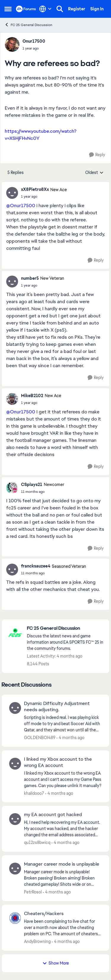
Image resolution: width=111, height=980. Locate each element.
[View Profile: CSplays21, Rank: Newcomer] (12, 488)
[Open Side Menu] (8, 9)
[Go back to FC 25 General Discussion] (65, 628)
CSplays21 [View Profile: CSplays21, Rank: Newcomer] (32, 485)
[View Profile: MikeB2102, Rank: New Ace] (12, 399)
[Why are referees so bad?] (44, 196)
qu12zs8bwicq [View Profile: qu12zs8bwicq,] (37, 842)
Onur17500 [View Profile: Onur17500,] (34, 41)
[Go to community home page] (26, 9)
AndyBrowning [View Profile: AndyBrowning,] (37, 941)
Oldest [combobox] (94, 173)
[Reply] (97, 155)
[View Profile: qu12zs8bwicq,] (15, 819)
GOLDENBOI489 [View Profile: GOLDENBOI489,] (40, 738)
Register (77, 9)
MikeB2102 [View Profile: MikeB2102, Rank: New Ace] (32, 396)
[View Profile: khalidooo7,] (15, 764)
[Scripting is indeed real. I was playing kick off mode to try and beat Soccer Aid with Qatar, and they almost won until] (63, 724)
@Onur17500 (21, 206)
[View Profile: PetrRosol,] (15, 869)
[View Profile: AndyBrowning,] (15, 918)
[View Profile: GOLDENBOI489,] (15, 708)
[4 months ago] (70, 738)
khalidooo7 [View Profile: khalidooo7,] (34, 793)
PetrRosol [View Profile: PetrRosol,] (33, 892)
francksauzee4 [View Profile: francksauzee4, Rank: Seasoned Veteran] (36, 566)
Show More (56, 963)
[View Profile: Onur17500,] (12, 44)
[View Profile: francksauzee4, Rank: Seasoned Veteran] (12, 570)
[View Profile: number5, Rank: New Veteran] (12, 282)
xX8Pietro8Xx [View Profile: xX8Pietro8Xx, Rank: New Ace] (35, 189)
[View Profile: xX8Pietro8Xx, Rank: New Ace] (12, 193)
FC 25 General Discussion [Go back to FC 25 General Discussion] (28, 25)
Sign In (97, 9)
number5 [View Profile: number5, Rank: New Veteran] (30, 278)
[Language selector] (45, 9)
